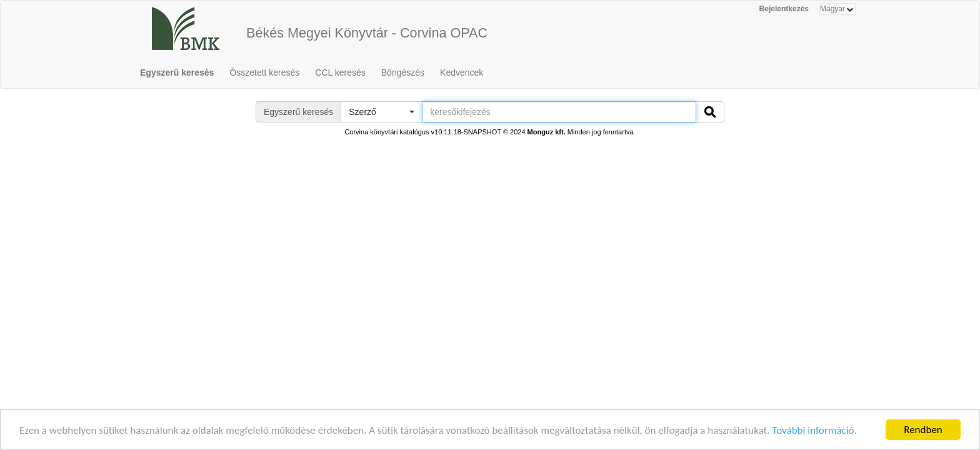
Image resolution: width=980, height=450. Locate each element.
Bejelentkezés (784, 9)
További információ (813, 431)
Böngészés (403, 72)
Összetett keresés (264, 72)
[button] (381, 112)
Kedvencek (462, 72)
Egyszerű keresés (177, 72)
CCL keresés (340, 72)
